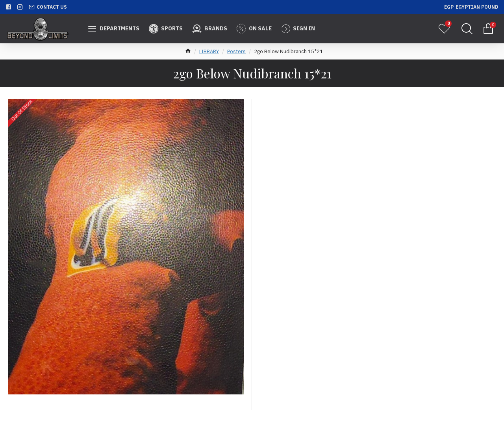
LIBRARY (209, 51)
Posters (236, 51)
